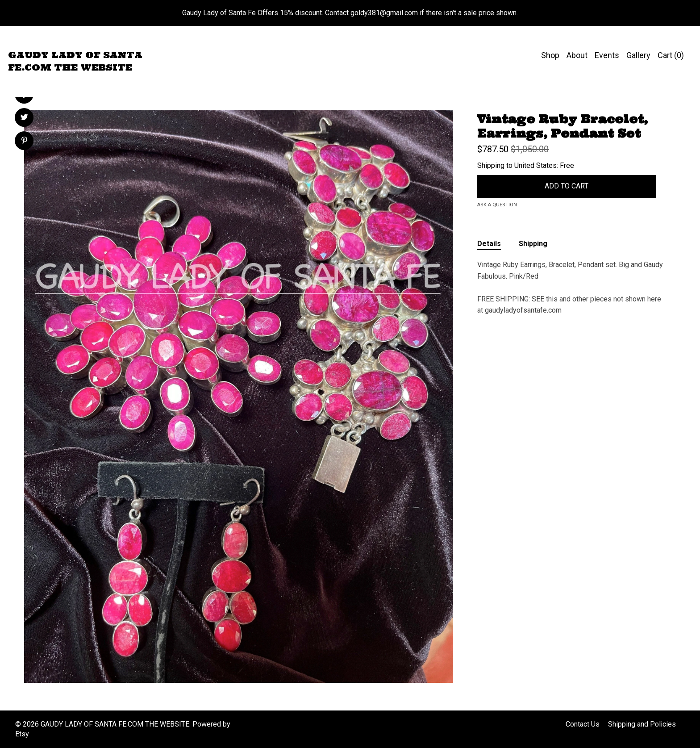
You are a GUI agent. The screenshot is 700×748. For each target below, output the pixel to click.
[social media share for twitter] (24, 118)
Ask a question (497, 205)
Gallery (638, 55)
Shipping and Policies (642, 724)
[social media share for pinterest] (24, 142)
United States (535, 165)
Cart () (671, 55)
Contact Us (583, 724)
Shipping (533, 244)
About (577, 55)
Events (607, 55)
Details (489, 244)
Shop (550, 55)
